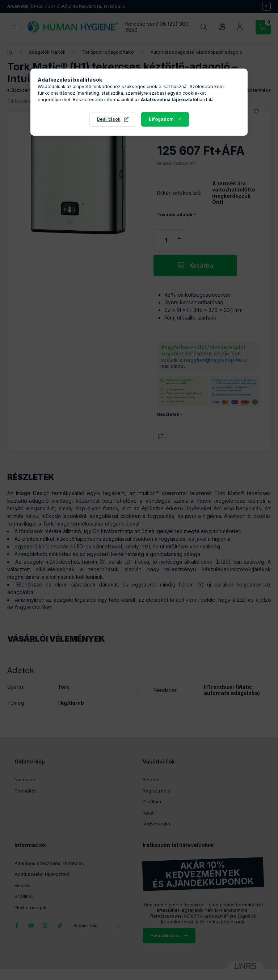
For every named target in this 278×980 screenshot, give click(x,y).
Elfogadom (161, 119)
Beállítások (109, 119)
